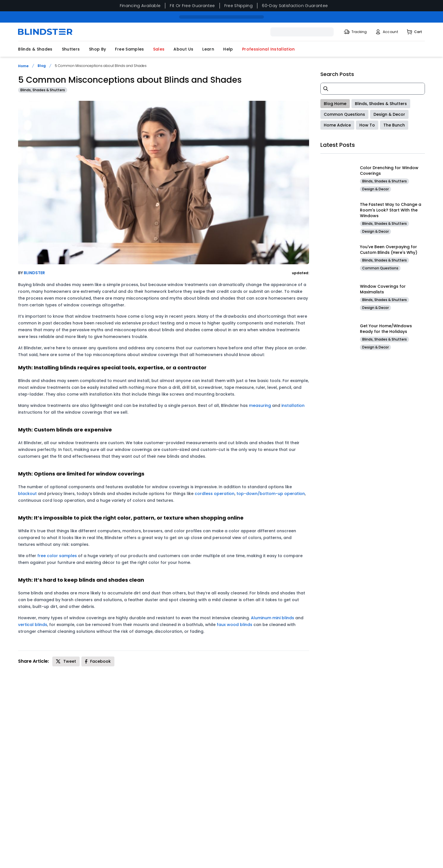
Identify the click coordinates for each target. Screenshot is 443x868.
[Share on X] (66, 661)
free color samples (57, 556)
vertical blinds (33, 625)
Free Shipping (239, 6)
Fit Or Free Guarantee (192, 6)
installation (293, 405)
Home (23, 66)
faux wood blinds (234, 625)
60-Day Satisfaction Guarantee (295, 6)
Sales (159, 49)
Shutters (71, 49)
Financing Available (140, 6)
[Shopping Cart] (414, 32)
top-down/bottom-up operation (271, 494)
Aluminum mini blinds (272, 618)
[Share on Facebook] (98, 661)
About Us (183, 49)
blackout (27, 494)
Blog (42, 66)
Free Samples (129, 49)
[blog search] (373, 89)
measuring (260, 405)
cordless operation (215, 494)
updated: (300, 273)
